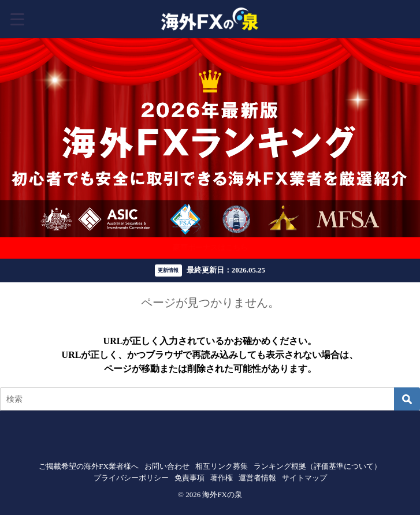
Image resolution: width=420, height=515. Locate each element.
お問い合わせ (167, 466)
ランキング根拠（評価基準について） (317, 466)
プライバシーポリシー (131, 478)
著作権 (222, 478)
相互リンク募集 (222, 466)
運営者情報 (257, 478)
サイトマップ (304, 478)
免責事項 (189, 478)
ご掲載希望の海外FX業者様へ (89, 466)
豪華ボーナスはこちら (210, 247)
